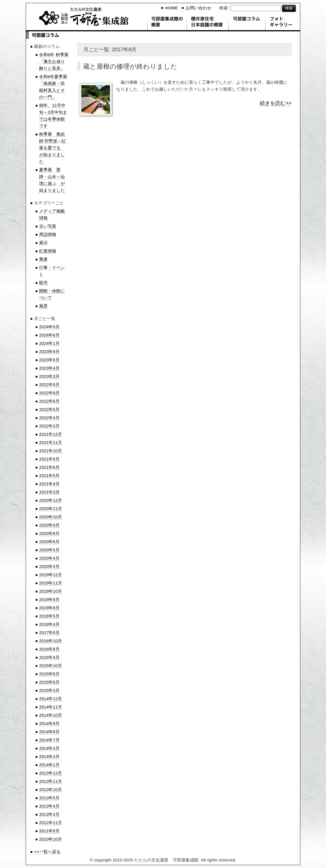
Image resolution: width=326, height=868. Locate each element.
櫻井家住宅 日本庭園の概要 (208, 23)
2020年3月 (49, 566)
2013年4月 (49, 806)
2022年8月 (49, 393)
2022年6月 (49, 401)
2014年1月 (49, 765)
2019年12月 (51, 575)
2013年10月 (51, 789)
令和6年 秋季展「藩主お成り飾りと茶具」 (54, 61)
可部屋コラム (247, 23)
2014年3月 (49, 756)
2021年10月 (51, 451)
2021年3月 (49, 492)
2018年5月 (49, 616)
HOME (171, 8)
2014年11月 (51, 707)
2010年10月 (51, 839)
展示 (43, 243)
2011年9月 (49, 831)
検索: (224, 8)
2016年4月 (49, 657)
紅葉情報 (48, 251)
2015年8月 (49, 674)
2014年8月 (49, 732)
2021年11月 (51, 442)
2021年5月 (49, 475)
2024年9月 (49, 327)
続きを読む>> (276, 103)
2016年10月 (51, 641)
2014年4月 (49, 748)
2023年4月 (49, 368)
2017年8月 (49, 632)
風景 (43, 306)
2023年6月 (49, 360)
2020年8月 (49, 533)
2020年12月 (51, 500)
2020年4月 (49, 558)
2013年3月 (49, 814)
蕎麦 (43, 259)
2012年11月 (51, 823)
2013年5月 (49, 798)
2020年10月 (51, 517)
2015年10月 (51, 666)
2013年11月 (51, 781)
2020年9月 (49, 525)
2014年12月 (51, 699)
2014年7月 (49, 740)
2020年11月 (51, 509)
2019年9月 (49, 599)
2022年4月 (49, 418)
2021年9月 (49, 459)
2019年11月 (51, 583)
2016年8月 (49, 649)
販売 (43, 283)
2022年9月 (49, 385)
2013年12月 (51, 773)
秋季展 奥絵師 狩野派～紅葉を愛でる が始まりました (53, 148)
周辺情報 (48, 234)
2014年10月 (51, 715)
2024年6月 (49, 335)
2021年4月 (49, 484)
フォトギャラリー (283, 23)
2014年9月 (49, 723)
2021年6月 (49, 467)
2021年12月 (51, 434)
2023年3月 (49, 376)
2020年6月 (49, 542)
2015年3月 (49, 690)
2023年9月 (49, 352)
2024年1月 (49, 343)
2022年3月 (49, 426)
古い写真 (48, 226)
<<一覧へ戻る (47, 852)
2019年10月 (51, 591)
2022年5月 (49, 409)
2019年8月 (49, 608)
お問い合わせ (198, 8)
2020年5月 (49, 550)
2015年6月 (49, 682)
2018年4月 (49, 624)
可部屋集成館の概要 (167, 23)
